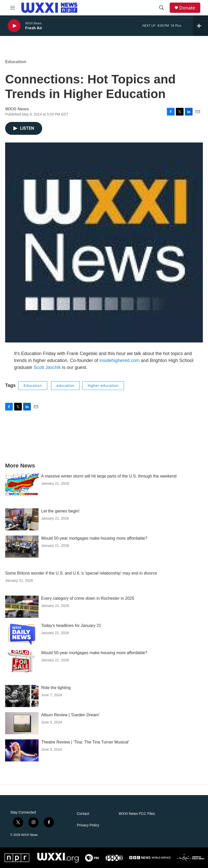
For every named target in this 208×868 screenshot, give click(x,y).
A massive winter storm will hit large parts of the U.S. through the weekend (109, 476)
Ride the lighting (56, 688)
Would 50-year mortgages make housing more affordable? (94, 538)
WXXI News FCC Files (137, 814)
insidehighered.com (120, 360)
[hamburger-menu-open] (13, 8)
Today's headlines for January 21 (71, 626)
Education (16, 62)
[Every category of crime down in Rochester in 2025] (22, 607)
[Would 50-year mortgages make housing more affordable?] (22, 547)
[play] (14, 26)
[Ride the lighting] (22, 696)
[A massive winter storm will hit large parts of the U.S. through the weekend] (22, 484)
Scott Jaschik (47, 367)
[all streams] (200, 26)
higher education (103, 386)
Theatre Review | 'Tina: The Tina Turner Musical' (85, 742)
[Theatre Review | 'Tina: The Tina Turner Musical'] (22, 750)
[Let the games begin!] (22, 519)
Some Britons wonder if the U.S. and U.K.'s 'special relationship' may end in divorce (81, 573)
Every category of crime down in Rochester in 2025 (88, 598)
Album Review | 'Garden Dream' (70, 715)
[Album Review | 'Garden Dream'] (22, 723)
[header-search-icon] (161, 8)
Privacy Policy (88, 825)
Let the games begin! (60, 511)
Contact (83, 814)
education (66, 386)
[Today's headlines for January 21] (22, 634)
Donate (187, 8)
